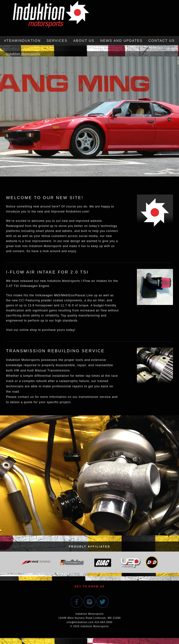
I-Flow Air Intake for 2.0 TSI (47, 272)
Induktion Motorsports (23, 54)
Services (57, 41)
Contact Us (162, 41)
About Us (84, 41)
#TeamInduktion (23, 41)
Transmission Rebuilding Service (55, 351)
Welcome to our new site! (45, 198)
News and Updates (121, 41)
